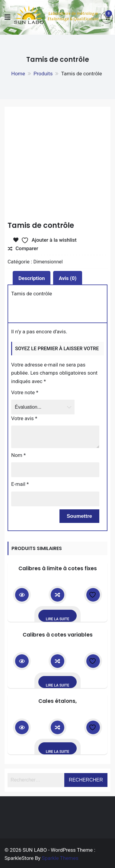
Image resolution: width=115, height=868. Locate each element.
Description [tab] (32, 278)
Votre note (25, 392)
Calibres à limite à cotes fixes (58, 568)
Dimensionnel (48, 262)
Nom (18, 455)
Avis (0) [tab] (68, 278)
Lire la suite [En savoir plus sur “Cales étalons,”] (58, 752)
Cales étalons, (57, 701)
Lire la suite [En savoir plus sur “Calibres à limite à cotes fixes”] (58, 619)
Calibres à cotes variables (58, 635)
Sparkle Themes (60, 858)
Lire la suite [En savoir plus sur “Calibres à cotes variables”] (58, 685)
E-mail (20, 484)
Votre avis (24, 418)
